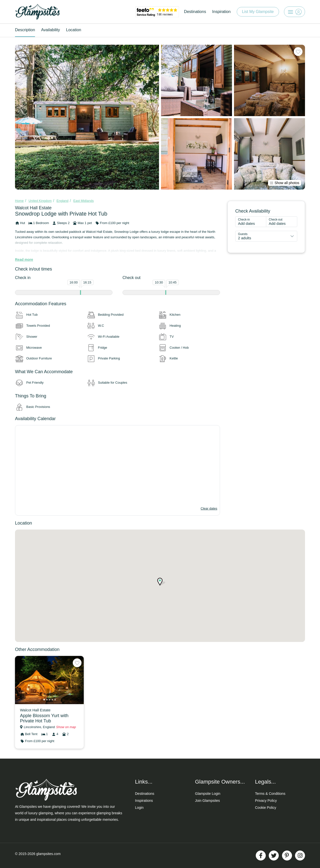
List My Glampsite (258, 12)
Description (25, 30)
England (62, 201)
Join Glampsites (207, 801)
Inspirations (144, 801)
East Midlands (83, 201)
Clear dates (209, 508)
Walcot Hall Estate (33, 208)
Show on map (66, 727)
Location (74, 30)
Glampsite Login (208, 794)
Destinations (195, 12)
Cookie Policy (266, 808)
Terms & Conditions (270, 794)
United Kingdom (40, 201)
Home (19, 201)
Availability (50, 30)
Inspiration (221, 12)
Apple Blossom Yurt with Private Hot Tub (44, 718)
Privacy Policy (266, 801)
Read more (24, 260)
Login (139, 808)
